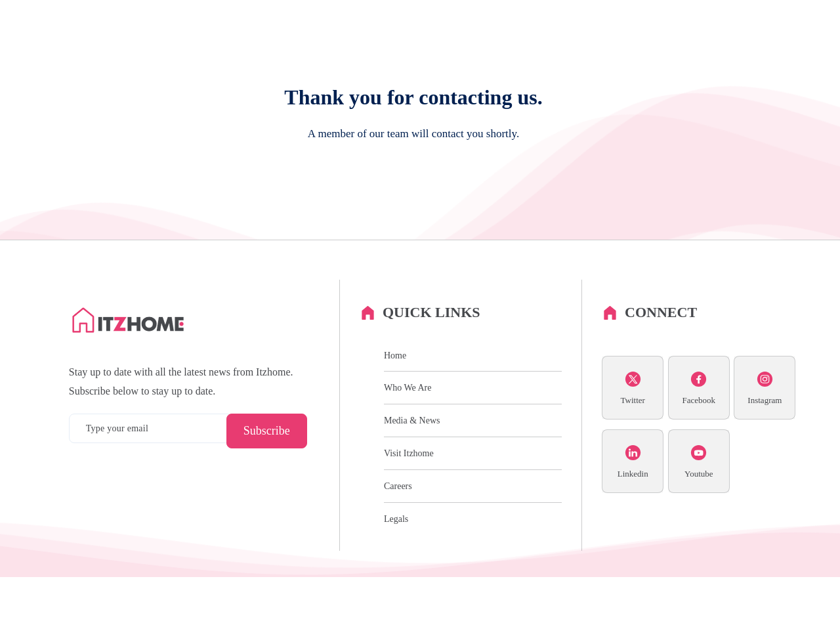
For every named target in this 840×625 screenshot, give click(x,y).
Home (395, 403)
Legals (396, 566)
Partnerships (597, 49)
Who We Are (423, 49)
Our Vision (534, 49)
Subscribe (267, 479)
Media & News (715, 49)
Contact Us (783, 49)
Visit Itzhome (409, 501)
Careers (653, 49)
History (480, 49)
